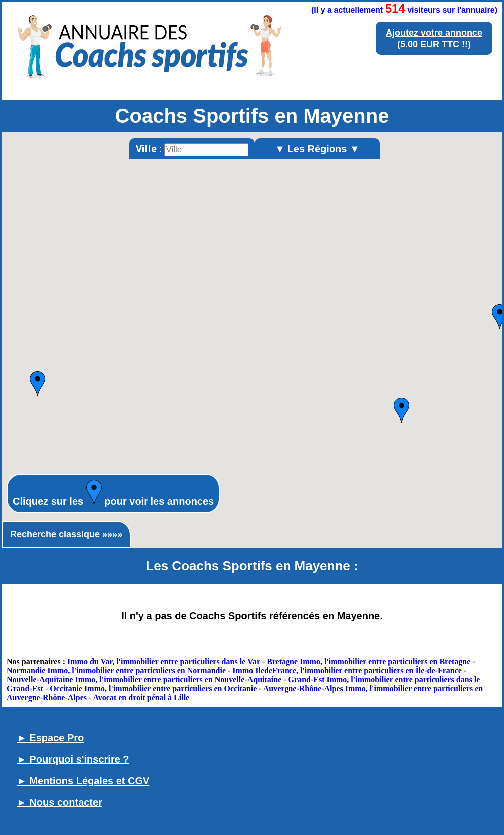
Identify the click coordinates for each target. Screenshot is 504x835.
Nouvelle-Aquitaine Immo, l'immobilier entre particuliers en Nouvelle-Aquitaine (144, 679)
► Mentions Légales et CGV (83, 781)
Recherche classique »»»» (66, 534)
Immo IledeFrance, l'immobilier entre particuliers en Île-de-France (347, 670)
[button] (37, 384)
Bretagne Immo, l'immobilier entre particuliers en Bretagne (368, 661)
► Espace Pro (50, 738)
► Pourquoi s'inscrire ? (73, 759)
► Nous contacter (59, 802)
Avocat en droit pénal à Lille (141, 697)
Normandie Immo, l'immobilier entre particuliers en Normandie (116, 670)
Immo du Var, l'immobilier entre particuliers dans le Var (164, 661)
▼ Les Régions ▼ (317, 149)
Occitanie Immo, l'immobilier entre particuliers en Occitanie (153, 688)
